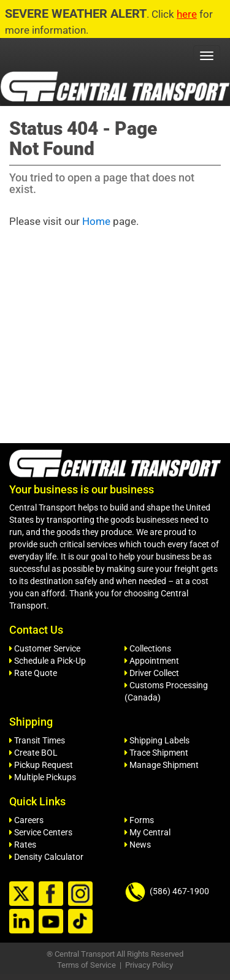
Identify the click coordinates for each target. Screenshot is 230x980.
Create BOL (33, 753)
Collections (148, 648)
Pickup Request (41, 765)
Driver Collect (152, 673)
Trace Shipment (156, 753)
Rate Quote (33, 673)
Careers (26, 820)
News (138, 845)
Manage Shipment (162, 765)
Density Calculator (46, 857)
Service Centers (41, 832)
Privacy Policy (149, 965)
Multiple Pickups (43, 777)
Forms (139, 820)
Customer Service (45, 648)
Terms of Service (86, 965)
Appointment (152, 661)
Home (96, 221)
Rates (23, 845)
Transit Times (37, 740)
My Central (148, 832)
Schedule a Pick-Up (48, 661)
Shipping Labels (157, 740)
